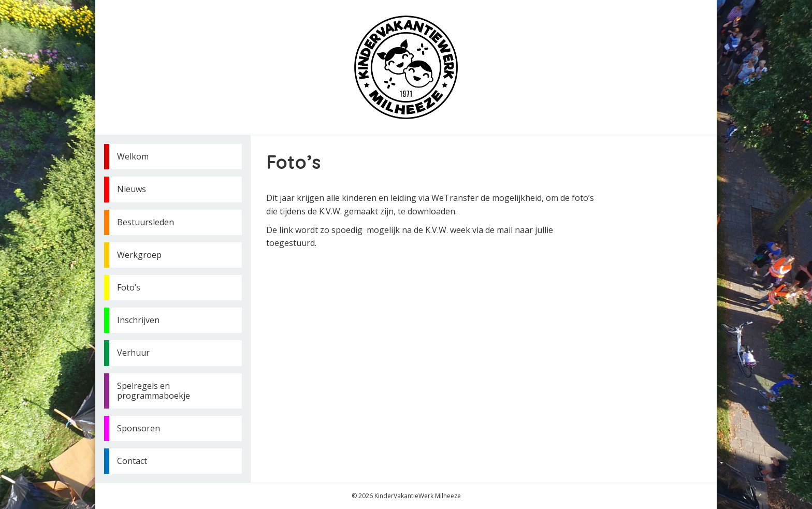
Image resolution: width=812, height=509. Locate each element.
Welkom (133, 156)
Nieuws (132, 189)
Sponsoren (139, 428)
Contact (132, 461)
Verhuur (133, 353)
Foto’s (129, 287)
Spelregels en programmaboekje (154, 391)
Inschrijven (138, 320)
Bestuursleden (146, 222)
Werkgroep (139, 255)
